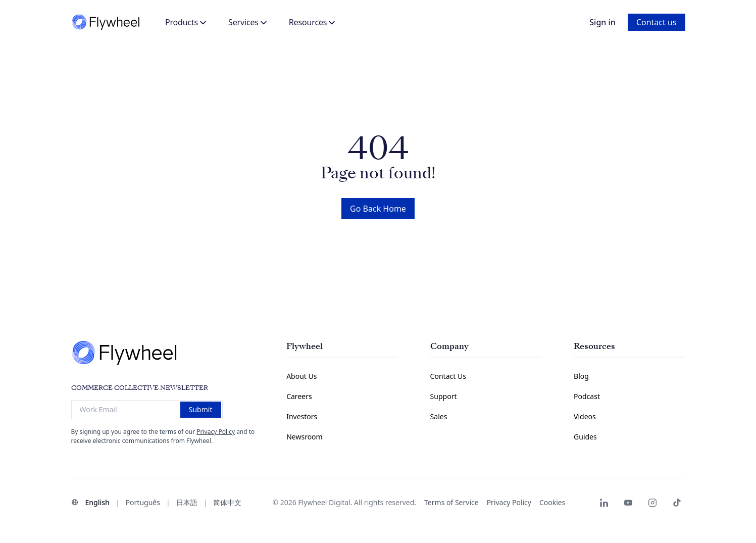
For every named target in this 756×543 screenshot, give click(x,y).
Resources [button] (312, 22)
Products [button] (186, 22)
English (97, 502)
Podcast (587, 396)
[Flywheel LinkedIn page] (604, 503)
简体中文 (227, 502)
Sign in (602, 22)
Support (444, 396)
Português (143, 502)
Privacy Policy (216, 432)
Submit (201, 409)
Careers (299, 396)
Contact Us (448, 376)
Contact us (657, 22)
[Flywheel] (107, 22)
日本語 (187, 502)
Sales (439, 416)
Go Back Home (378, 209)
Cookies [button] (552, 502)
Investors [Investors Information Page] (302, 416)
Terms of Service (451, 502)
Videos (585, 416)
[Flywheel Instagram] (652, 503)
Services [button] (247, 22)
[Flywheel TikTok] (677, 503)
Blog (581, 376)
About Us (301, 376)
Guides (585, 437)
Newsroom (305, 437)
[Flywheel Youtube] (628, 503)
